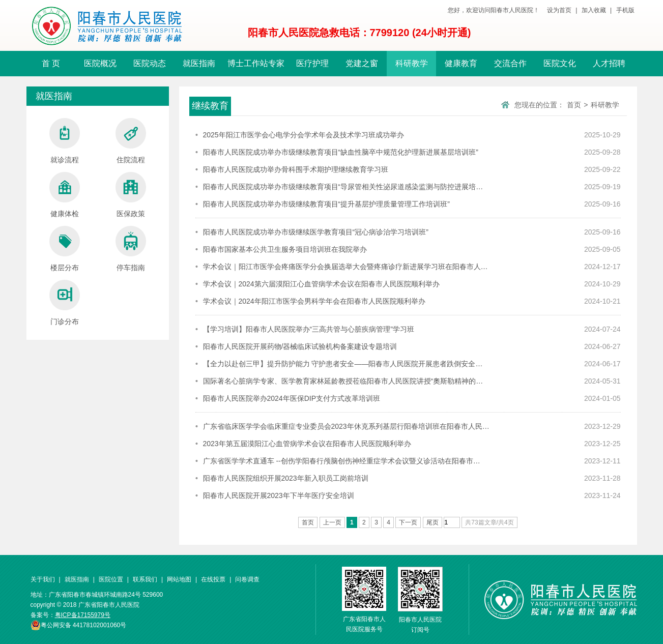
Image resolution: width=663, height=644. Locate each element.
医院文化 (560, 63)
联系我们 (145, 579)
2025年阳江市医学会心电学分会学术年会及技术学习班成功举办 (304, 135)
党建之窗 (362, 63)
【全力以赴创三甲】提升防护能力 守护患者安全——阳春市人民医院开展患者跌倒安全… (343, 364)
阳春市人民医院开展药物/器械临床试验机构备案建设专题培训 (300, 346)
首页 (574, 105)
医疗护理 (312, 63)
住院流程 (131, 141)
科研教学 (412, 63)
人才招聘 (609, 63)
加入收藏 (594, 10)
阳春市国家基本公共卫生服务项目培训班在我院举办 (285, 249)
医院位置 (111, 579)
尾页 (433, 522)
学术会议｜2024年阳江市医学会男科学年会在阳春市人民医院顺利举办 (314, 301)
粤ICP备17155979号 (83, 615)
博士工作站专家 (256, 63)
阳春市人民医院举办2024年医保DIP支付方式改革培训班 (292, 398)
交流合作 (510, 63)
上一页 (332, 522)
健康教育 (461, 63)
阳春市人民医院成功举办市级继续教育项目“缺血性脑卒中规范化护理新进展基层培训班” (341, 152)
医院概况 (100, 63)
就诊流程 (65, 141)
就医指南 (199, 63)
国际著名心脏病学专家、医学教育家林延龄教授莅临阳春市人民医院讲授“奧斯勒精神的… (343, 381)
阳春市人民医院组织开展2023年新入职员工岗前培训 (286, 478)
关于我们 (43, 579)
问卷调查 (247, 579)
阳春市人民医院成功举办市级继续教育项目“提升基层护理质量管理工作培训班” (326, 204)
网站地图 (179, 579)
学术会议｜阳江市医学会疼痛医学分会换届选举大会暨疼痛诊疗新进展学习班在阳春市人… (345, 267)
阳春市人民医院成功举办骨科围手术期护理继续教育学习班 (296, 169)
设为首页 (559, 10)
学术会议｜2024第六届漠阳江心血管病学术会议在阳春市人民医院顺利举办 (321, 284)
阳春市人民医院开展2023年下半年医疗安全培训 (279, 495)
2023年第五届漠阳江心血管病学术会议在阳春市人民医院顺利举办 (307, 444)
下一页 (408, 522)
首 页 (51, 63)
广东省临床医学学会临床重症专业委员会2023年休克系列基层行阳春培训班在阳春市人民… (346, 426)
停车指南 (131, 249)
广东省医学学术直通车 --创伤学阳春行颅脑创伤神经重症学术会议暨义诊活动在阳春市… (342, 461)
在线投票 (213, 579)
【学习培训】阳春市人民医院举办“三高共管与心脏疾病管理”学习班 (309, 329)
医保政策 (131, 195)
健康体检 (65, 195)
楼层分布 (65, 249)
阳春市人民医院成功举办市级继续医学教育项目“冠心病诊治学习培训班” (316, 232)
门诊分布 (65, 303)
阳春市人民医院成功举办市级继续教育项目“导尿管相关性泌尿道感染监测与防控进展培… (343, 187)
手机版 (625, 10)
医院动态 (150, 63)
